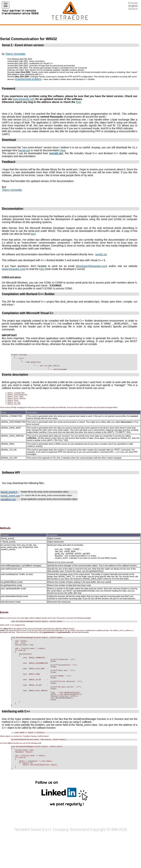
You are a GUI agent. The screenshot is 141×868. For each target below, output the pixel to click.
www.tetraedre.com (24, 99)
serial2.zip (101, 254)
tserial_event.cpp (10, 501)
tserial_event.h (9, 497)
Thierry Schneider (15, 54)
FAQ (79, 102)
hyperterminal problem (28, 79)
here (63, 150)
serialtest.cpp (8, 504)
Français (133, 3)
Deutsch (133, 9)
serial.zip (24, 150)
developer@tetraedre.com (91, 266)
